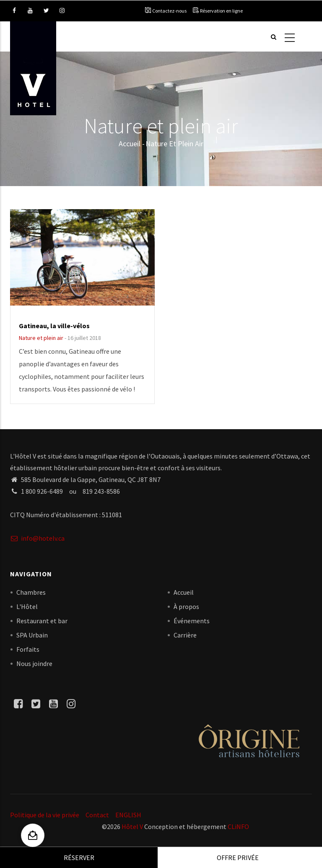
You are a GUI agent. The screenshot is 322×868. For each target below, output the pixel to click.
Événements (192, 621)
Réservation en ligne (221, 11)
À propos (186, 606)
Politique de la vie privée (45, 815)
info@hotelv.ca (37, 538)
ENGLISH (128, 815)
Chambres (31, 592)
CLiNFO (238, 827)
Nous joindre (34, 663)
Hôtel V (132, 827)
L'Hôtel (27, 606)
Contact (97, 815)
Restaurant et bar (42, 621)
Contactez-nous (169, 11)
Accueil (130, 144)
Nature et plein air (41, 338)
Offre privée (238, 858)
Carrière (185, 635)
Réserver (79, 858)
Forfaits (28, 649)
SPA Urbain (32, 635)
